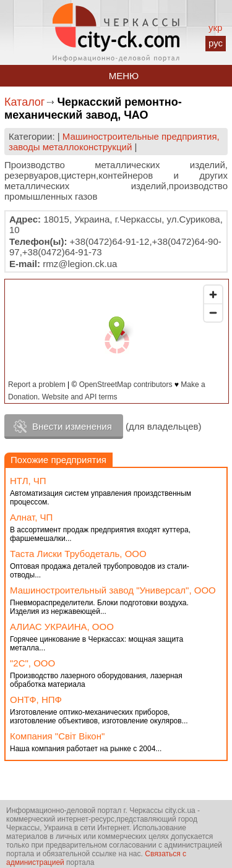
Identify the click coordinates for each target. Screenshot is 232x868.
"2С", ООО (32, 663)
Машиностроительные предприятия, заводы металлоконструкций (114, 142)
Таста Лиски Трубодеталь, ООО (78, 554)
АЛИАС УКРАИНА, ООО (62, 627)
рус (216, 43)
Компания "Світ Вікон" (57, 736)
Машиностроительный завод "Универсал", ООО (113, 590)
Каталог (24, 102)
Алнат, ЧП (31, 517)
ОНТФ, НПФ (36, 700)
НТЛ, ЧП (28, 481)
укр (215, 28)
